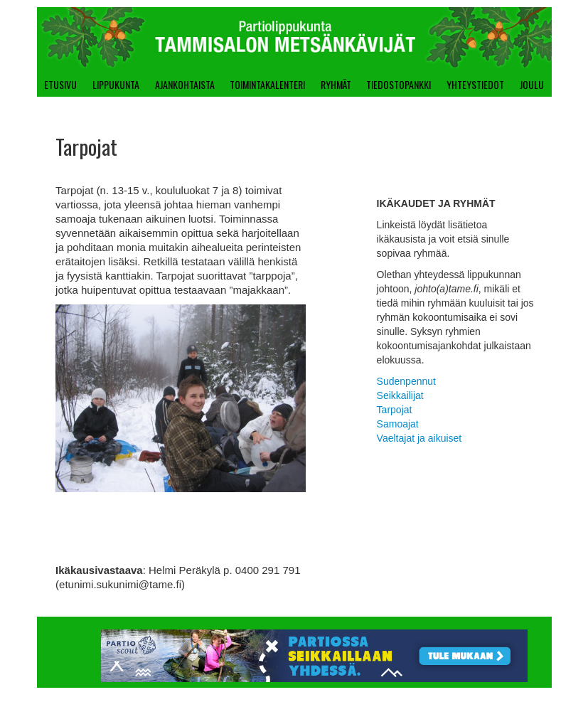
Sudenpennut (406, 381)
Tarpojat (395, 410)
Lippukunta (116, 84)
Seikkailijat (400, 395)
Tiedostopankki (399, 84)
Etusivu (60, 84)
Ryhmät (336, 84)
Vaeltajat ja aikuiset (419, 438)
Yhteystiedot (475, 84)
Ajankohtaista (185, 84)
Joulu (532, 84)
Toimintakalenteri (267, 84)
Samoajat (398, 424)
